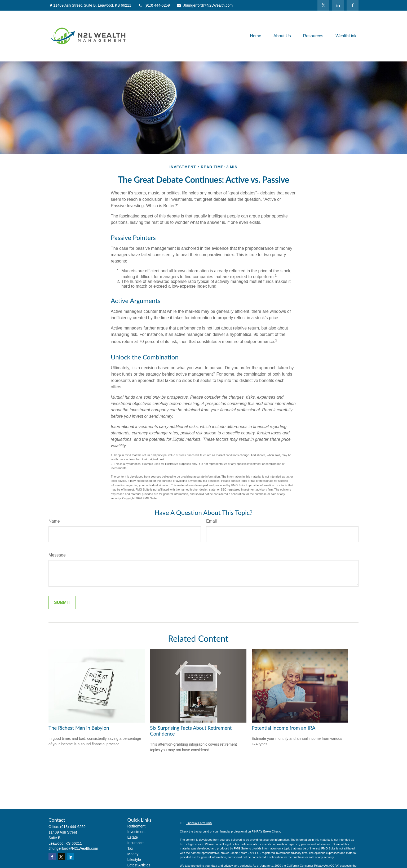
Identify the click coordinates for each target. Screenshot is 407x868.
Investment (136, 832)
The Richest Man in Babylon (79, 728)
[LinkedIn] (338, 5)
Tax (130, 848)
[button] (256, 36)
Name (54, 521)
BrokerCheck (272, 831)
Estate (133, 837)
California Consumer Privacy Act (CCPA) (313, 866)
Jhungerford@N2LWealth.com (205, 5)
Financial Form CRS (199, 823)
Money (133, 854)
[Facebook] (353, 5)
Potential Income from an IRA (284, 728)
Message (57, 555)
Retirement (136, 826)
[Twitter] (323, 5)
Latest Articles (139, 865)
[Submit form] (62, 603)
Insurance (136, 843)
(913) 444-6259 (154, 5)
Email (211, 521)
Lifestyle (134, 860)
